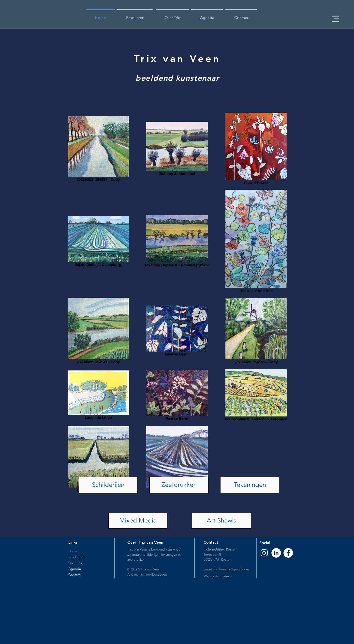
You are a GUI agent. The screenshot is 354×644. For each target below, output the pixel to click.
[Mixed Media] (138, 521)
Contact (74, 575)
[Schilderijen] (108, 485)
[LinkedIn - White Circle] (276, 553)
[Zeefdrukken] (179, 485)
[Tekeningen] (250, 485)
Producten (76, 557)
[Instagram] (264, 553)
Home (73, 551)
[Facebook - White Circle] (288, 553)
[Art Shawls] (221, 521)
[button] (335, 19)
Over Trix (75, 563)
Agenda (75, 569)
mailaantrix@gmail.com (231, 569)
